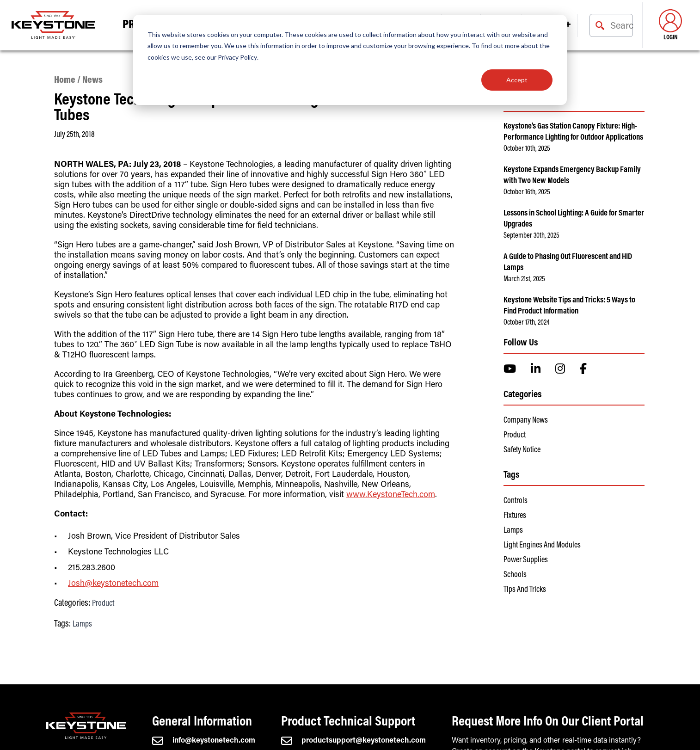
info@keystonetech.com (204, 741)
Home (65, 81)
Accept (517, 80)
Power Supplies (526, 560)
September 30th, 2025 (531, 236)
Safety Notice (522, 450)
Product (103, 604)
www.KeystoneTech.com (391, 495)
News (92, 81)
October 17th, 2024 (527, 323)
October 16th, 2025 (527, 192)
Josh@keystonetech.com (113, 584)
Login (670, 25)
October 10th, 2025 (527, 149)
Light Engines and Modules (542, 546)
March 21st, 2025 (524, 279)
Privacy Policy (237, 57)
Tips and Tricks (525, 590)
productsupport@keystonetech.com (353, 741)
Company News (526, 421)
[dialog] (350, 60)
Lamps (82, 625)
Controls (516, 501)
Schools (515, 575)
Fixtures (515, 516)
